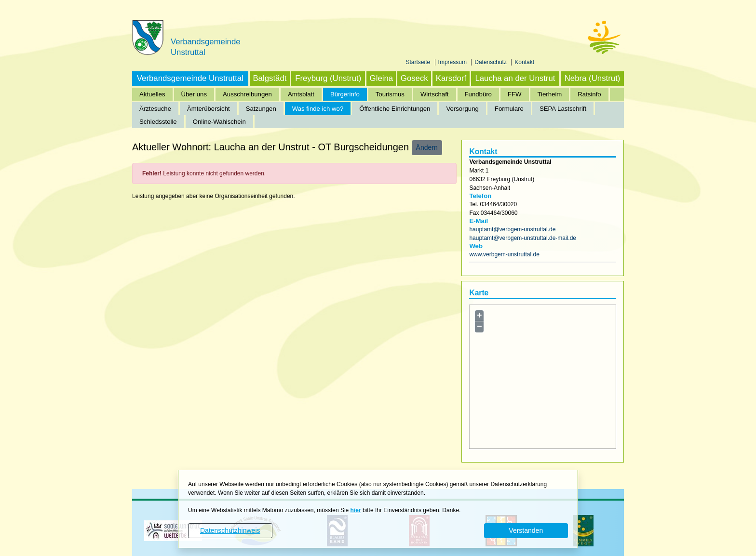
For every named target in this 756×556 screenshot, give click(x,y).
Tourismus (390, 94)
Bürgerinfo (345, 94)
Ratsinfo (589, 94)
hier (356, 510)
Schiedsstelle (158, 122)
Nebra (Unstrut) (593, 78)
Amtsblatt (301, 94)
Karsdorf (451, 78)
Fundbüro (478, 94)
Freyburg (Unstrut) (328, 78)
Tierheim (550, 94)
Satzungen (261, 109)
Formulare (509, 109)
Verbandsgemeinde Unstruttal (190, 78)
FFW (515, 94)
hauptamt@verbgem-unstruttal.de (512, 229)
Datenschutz (491, 62)
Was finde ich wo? (318, 109)
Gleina (382, 78)
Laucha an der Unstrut (515, 78)
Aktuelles (152, 94)
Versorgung (462, 109)
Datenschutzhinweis (230, 530)
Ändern (427, 147)
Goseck (414, 78)
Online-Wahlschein (219, 122)
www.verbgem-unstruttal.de (504, 254)
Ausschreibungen (247, 94)
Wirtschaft (435, 94)
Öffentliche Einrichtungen (395, 109)
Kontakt (524, 62)
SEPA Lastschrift (563, 109)
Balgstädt (270, 78)
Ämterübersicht (209, 109)
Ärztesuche (155, 109)
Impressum (453, 62)
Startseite (419, 62)
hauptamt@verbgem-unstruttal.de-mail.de (523, 238)
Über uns (194, 94)
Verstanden (526, 530)
